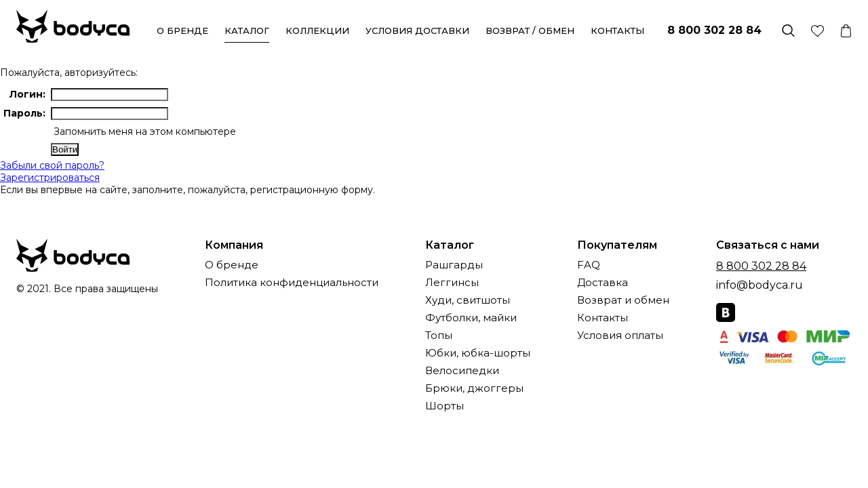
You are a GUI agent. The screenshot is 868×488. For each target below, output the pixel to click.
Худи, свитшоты (468, 301)
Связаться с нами (768, 245)
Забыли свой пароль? (52, 165)
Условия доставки (417, 30)
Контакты (617, 30)
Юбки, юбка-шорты (478, 353)
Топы (439, 336)
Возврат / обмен (530, 30)
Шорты (445, 406)
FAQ (589, 265)
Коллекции (317, 30)
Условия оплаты (620, 336)
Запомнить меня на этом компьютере (143, 131)
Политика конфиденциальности (292, 283)
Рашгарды (454, 265)
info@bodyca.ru (759, 285)
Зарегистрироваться (50, 178)
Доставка (603, 283)
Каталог (247, 30)
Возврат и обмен (623, 301)
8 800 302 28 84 (714, 30)
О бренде (182, 30)
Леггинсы (452, 283)
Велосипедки (462, 371)
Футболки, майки (471, 318)
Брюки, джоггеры (474, 389)
